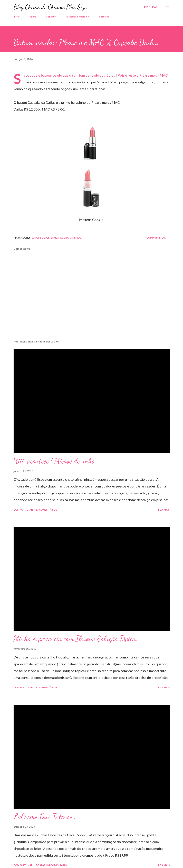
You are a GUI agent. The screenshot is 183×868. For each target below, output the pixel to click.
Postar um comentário (51, 865)
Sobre (33, 17)
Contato (51, 17)
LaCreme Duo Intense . (45, 816)
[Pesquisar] (151, 7)
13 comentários (46, 510)
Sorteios (104, 17)
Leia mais (164, 510)
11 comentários (46, 687)
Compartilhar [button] (156, 238)
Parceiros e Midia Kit (78, 17)
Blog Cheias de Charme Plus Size (50, 7)
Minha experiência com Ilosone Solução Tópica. (75, 639)
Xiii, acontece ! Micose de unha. (55, 461)
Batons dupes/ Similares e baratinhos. (57, 238)
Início (17, 17)
